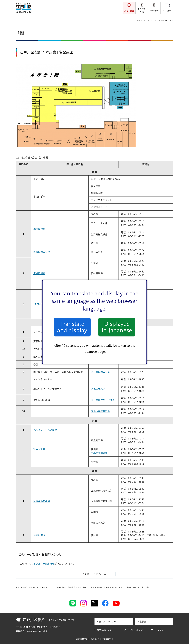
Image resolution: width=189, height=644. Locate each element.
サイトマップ (157, 630)
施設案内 (72, 587)
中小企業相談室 (99, 453)
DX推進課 (39, 304)
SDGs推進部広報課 (44, 564)
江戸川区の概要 (59, 587)
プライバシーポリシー (134, 630)
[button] (154, 8)
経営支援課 (39, 449)
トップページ (21, 587)
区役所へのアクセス (109, 622)
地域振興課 (39, 229)
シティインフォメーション (40, 587)
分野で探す (82, 587)
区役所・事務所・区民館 (99, 587)
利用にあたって (104, 630)
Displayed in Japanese (117, 327)
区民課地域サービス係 (103, 400)
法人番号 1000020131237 (61, 620)
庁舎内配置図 (130, 587)
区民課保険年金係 (100, 372)
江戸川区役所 (117, 587)
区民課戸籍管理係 (100, 411)
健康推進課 (39, 535)
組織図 (143, 622)
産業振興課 (39, 273)
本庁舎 (141, 587)
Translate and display (72, 327)
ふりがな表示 (142, 11)
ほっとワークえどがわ (45, 430)
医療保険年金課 (42, 252)
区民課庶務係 (98, 389)
